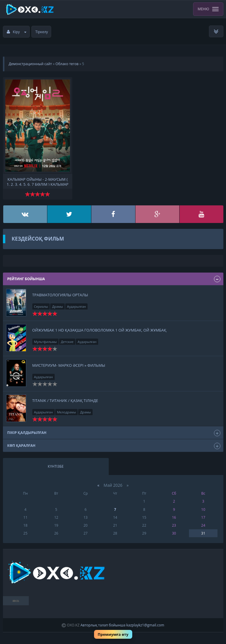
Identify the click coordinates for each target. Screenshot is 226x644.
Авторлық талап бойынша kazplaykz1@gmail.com (122, 625)
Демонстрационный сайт (30, 64)
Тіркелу (42, 32)
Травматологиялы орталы (60, 295)
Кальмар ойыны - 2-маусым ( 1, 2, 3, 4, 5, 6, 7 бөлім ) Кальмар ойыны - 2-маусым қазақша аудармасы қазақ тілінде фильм (38, 181)
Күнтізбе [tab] (56, 466)
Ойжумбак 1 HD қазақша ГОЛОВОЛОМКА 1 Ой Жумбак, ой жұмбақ (99, 330)
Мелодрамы (67, 412)
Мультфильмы (46, 342)
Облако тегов (67, 64)
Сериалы (41, 306)
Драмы (57, 306)
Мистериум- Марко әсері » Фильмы (69, 365)
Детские (67, 342)
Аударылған (76, 306)
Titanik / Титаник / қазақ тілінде (65, 400)
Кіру (17, 32)
